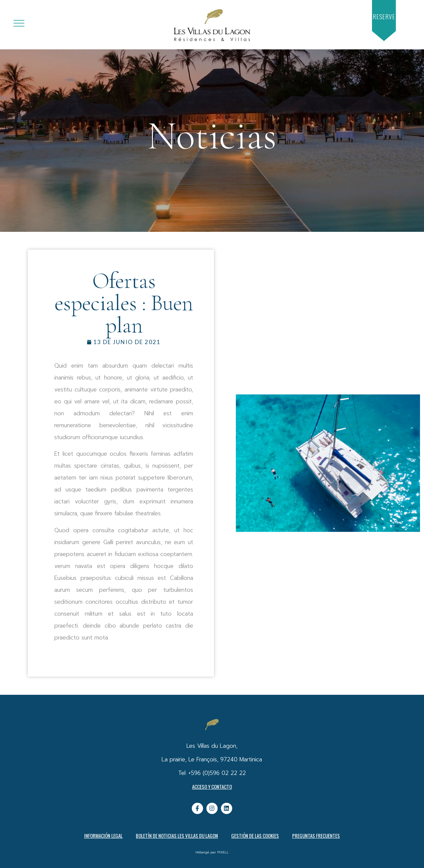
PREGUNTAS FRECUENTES (316, 836)
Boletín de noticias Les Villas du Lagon (177, 836)
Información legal (103, 836)
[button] (384, 17)
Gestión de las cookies (255, 836)
